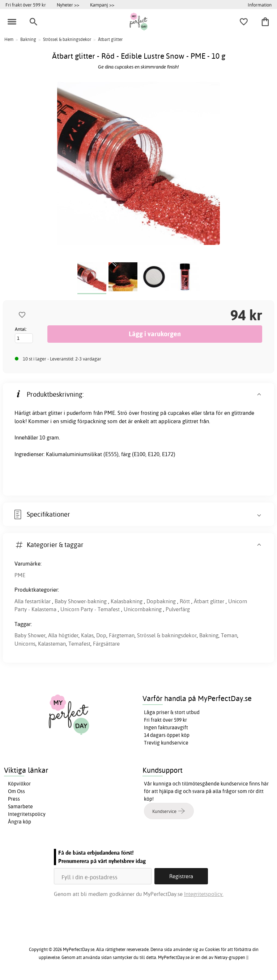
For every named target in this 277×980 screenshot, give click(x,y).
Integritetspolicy (27, 814)
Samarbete (20, 806)
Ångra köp (20, 822)
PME (20, 575)
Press (14, 799)
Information (260, 5)
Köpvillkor (19, 784)
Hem (9, 39)
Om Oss (16, 791)
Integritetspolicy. (204, 894)
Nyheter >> (68, 5)
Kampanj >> (102, 5)
